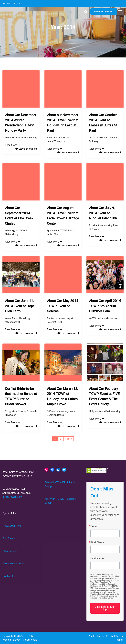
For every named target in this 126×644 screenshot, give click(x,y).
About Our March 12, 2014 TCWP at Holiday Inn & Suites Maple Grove (62, 396)
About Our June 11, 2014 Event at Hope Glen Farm (20, 306)
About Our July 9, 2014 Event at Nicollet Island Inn (103, 213)
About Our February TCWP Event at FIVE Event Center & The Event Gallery (104, 396)
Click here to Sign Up (105, 608)
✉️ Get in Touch (12, 3)
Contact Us (9, 576)
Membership (10, 551)
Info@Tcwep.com (12, 497)
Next (68, 439)
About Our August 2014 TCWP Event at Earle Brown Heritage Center (63, 216)
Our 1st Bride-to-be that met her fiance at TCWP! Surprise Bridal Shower (21, 396)
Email (94, 526)
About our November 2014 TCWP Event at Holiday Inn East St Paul (63, 123)
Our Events (9, 538)
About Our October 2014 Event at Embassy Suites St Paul (103, 123)
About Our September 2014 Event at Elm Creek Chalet (19, 216)
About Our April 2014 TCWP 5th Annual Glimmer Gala (105, 306)
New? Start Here (12, 526)
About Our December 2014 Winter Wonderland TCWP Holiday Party (21, 123)
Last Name (97, 558)
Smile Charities (98, 636)
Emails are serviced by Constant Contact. (104, 597)
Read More (13, 145)
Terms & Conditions (14, 563)
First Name (97, 542)
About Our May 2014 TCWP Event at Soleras (63, 306)
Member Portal (104, 11)
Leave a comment (26, 149)
